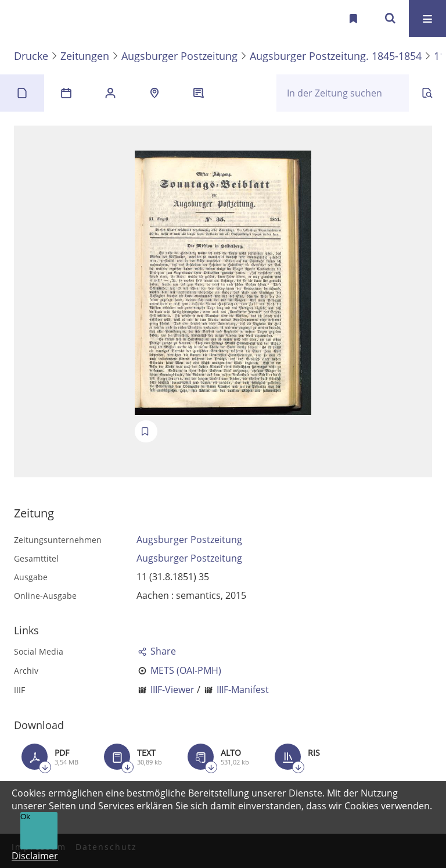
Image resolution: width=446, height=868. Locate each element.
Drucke (31, 56)
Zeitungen (85, 56)
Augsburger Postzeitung (179, 56)
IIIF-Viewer (172, 690)
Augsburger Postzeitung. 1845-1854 (336, 56)
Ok (25, 817)
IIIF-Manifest (243, 690)
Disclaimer (35, 856)
